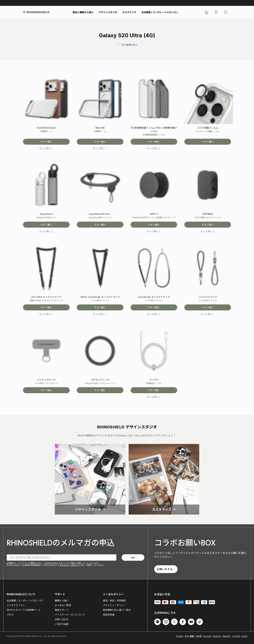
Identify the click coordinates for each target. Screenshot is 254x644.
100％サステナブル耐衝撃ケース (24, 610)
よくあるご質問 (63, 605)
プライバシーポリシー (69, 565)
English (180, 636)
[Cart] (206, 12)
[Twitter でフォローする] (174, 622)
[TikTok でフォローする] (200, 622)
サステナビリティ (16, 605)
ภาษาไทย (236, 636)
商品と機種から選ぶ (83, 12)
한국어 (245, 636)
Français (207, 636)
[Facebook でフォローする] (183, 622)
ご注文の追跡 (62, 624)
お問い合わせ (62, 619)
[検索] (226, 12)
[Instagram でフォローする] (166, 622)
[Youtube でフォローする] (191, 622)
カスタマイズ (129, 12)
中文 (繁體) (190, 636)
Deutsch (217, 636)
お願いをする (166, 569)
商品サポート (62, 610)
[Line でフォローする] (157, 622)
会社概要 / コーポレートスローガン (160, 12)
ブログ (10, 615)
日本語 (199, 636)
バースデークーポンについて (70, 615)
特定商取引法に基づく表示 (117, 610)
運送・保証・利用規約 (114, 600)
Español (226, 636)
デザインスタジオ (108, 12)
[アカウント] (216, 12)
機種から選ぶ (62, 600)
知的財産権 (109, 615)
